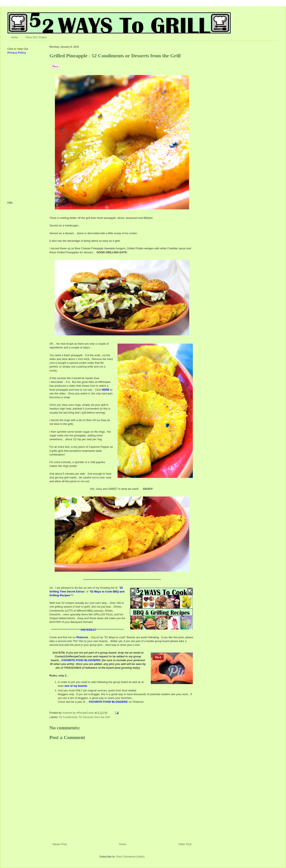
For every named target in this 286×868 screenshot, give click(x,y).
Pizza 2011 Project (36, 37)
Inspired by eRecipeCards (78, 713)
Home (15, 37)
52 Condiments (68, 717)
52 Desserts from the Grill (94, 717)
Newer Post (60, 844)
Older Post (185, 844)
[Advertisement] (20, 128)
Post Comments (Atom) (130, 857)
